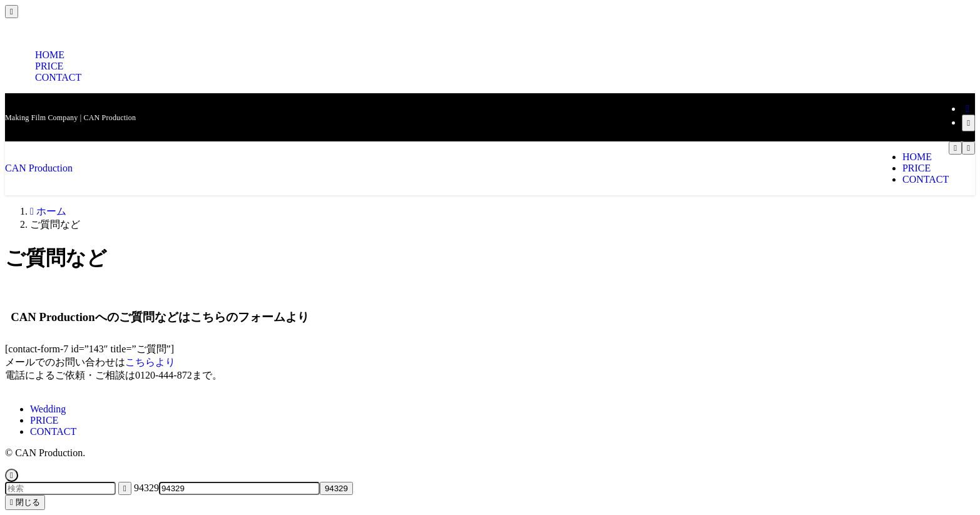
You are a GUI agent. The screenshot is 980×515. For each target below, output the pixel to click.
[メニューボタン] (968, 148)
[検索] (968, 123)
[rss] (967, 109)
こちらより (150, 362)
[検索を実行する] (125, 488)
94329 (146, 488)
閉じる (25, 502)
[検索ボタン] (955, 148)
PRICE (44, 420)
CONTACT (58, 77)
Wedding (48, 409)
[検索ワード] (60, 488)
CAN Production (39, 168)
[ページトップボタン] (12, 475)
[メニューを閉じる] (12, 12)
